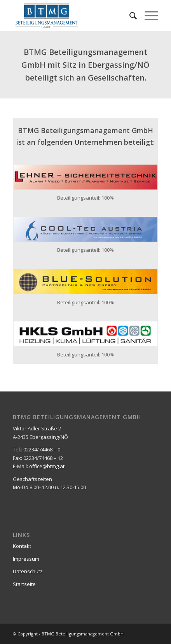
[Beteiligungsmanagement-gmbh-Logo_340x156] (71, 16)
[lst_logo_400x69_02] (85, 177)
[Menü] (147, 16)
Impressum (26, 559)
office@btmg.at (47, 466)
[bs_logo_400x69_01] (85, 282)
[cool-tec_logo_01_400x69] (85, 229)
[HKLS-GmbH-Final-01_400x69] (85, 334)
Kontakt (22, 546)
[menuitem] (129, 16)
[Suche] (129, 16)
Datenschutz (28, 571)
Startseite (24, 584)
